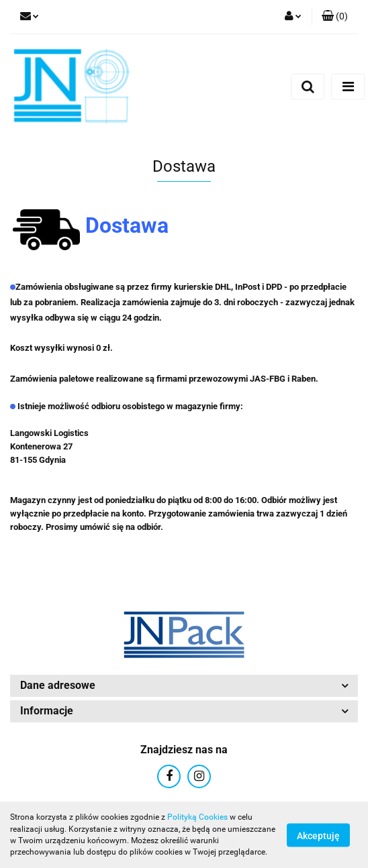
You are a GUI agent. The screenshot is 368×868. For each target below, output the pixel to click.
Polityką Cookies (197, 817)
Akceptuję (318, 835)
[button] (335, 17)
